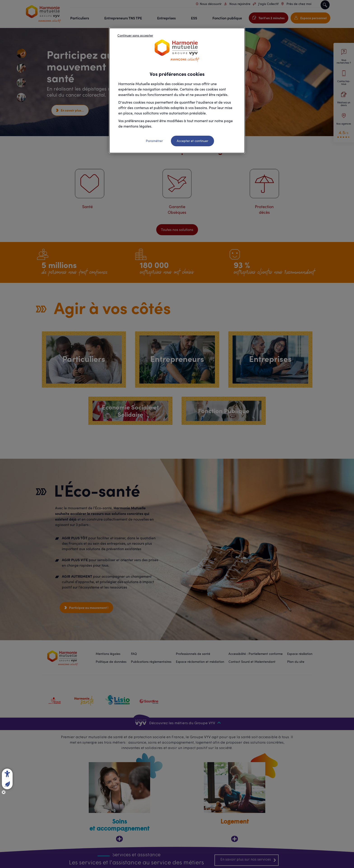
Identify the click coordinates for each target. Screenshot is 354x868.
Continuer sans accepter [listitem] (135, 35)
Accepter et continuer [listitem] (192, 141)
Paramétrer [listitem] (154, 141)
